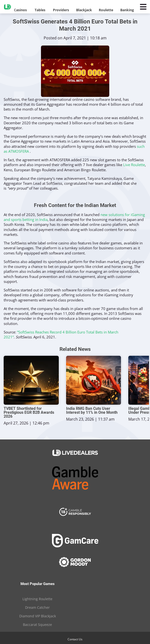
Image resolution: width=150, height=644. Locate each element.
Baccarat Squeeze (37, 625)
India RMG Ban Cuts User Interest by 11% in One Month (92, 411)
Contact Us (75, 639)
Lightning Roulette (37, 599)
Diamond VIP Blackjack (38, 616)
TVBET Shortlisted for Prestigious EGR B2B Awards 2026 (29, 413)
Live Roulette (134, 165)
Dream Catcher (37, 607)
